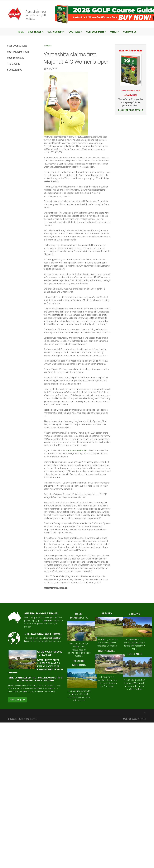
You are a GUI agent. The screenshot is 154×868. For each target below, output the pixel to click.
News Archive (15, 70)
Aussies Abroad (16, 58)
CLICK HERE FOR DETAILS (131, 110)
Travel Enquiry (17, 700)
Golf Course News (17, 46)
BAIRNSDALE (107, 651)
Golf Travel (35, 32)
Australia (48, 621)
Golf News (75, 32)
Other (115, 32)
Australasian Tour (18, 52)
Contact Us (130, 32)
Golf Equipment (96, 32)
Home (21, 32)
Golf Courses (56, 32)
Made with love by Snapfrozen (135, 719)
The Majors (14, 64)
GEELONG (134, 614)
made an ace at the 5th (76, 450)
